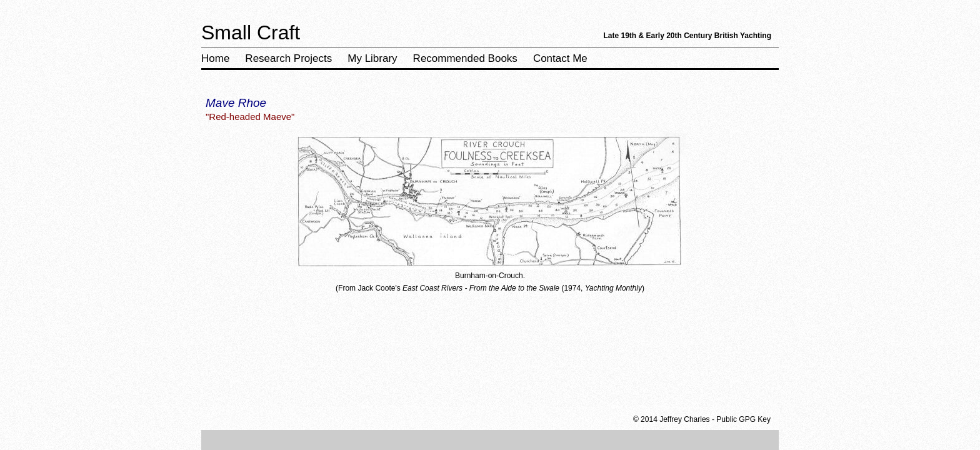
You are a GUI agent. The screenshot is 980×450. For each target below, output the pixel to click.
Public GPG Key (743, 419)
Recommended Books (465, 58)
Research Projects (288, 58)
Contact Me (560, 58)
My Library (372, 58)
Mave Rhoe (236, 103)
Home (215, 58)
